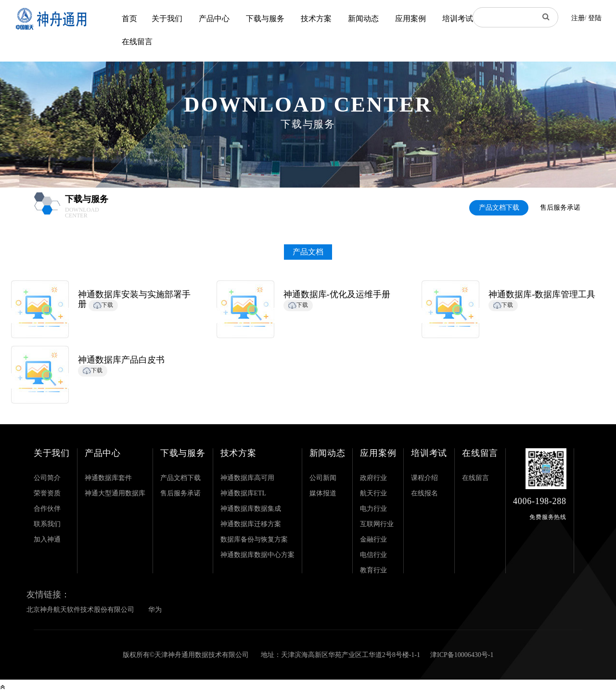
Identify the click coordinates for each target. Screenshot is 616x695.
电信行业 (373, 555)
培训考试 (458, 19)
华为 (155, 610)
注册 (578, 18)
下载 (103, 305)
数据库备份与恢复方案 (254, 539)
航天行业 (373, 493)
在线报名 (424, 493)
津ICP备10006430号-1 (462, 655)
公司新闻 (323, 478)
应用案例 (411, 19)
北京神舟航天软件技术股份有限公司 (80, 610)
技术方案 (316, 19)
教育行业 (373, 570)
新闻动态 (363, 19)
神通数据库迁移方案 (251, 524)
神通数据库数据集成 (251, 509)
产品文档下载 (499, 208)
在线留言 (137, 42)
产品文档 (308, 252)
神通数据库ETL (244, 493)
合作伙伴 (47, 509)
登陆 (595, 18)
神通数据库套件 (108, 478)
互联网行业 (377, 524)
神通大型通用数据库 (115, 493)
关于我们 (167, 19)
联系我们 (47, 524)
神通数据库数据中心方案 (257, 555)
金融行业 (373, 539)
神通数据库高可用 (247, 478)
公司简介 (47, 478)
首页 (129, 19)
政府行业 (373, 478)
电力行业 (373, 509)
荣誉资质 (47, 493)
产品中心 (214, 19)
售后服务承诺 (560, 208)
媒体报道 (323, 493)
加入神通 (47, 539)
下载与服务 (265, 19)
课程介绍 (424, 478)
